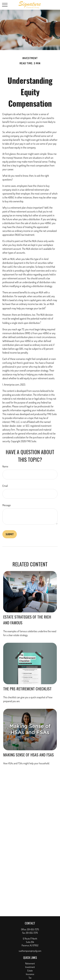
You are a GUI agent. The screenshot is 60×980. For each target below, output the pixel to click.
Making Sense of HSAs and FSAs (28, 755)
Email (5, 486)
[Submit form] (10, 534)
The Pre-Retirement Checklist (27, 689)
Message (7, 505)
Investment (30, 967)
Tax (30, 978)
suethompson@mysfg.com (30, 951)
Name (5, 466)
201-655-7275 (33, 929)
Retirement (30, 963)
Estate (30, 971)
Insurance (30, 974)
